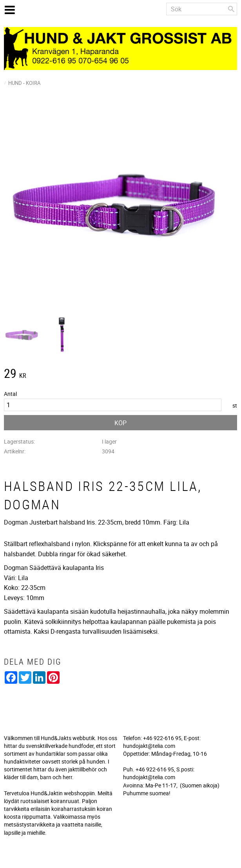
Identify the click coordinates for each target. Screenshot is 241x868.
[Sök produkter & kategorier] (202, 9)
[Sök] (231, 9)
